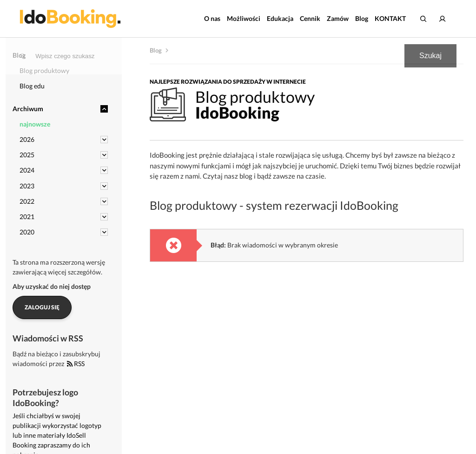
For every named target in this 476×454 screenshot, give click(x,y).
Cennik (310, 18)
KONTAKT (390, 18)
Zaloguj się (42, 307)
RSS (76, 364)
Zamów (338, 18)
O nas (212, 18)
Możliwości (244, 18)
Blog (362, 18)
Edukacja (280, 18)
